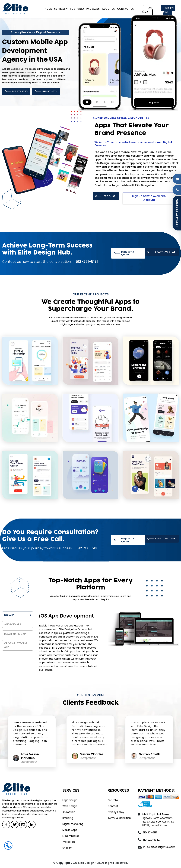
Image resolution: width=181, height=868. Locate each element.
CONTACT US (125, 9)
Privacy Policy (116, 812)
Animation (69, 812)
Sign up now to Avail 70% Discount (149, 198)
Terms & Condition (119, 818)
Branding (68, 818)
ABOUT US (108, 9)
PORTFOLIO (77, 9)
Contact (113, 806)
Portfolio (113, 800)
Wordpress (69, 842)
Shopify (67, 848)
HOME (48, 9)
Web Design (70, 806)
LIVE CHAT (147, 10)
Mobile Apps (70, 830)
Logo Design (70, 800)
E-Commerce (71, 836)
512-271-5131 (169, 10)
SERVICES (60, 9)
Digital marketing (73, 824)
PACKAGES (93, 9)
